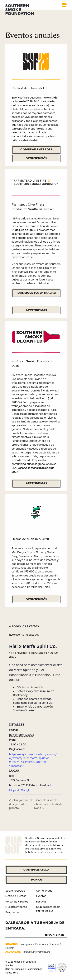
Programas (12, 912)
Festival (41, 902)
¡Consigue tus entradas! (36, 293)
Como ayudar (45, 891)
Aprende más (36, 158)
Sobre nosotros (15, 891)
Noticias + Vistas (16, 896)
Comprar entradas (36, 150)
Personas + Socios (17, 902)
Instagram (27, 944)
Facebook (41, 944)
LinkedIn (10, 948)
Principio (20, 969)
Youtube (54, 944)
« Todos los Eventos (24, 626)
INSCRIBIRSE (55, 935)
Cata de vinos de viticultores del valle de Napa (48, 804)
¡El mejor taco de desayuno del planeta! (21, 804)
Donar (36, 880)
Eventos (41, 896)
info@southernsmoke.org (37, 952)
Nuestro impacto (16, 907)
